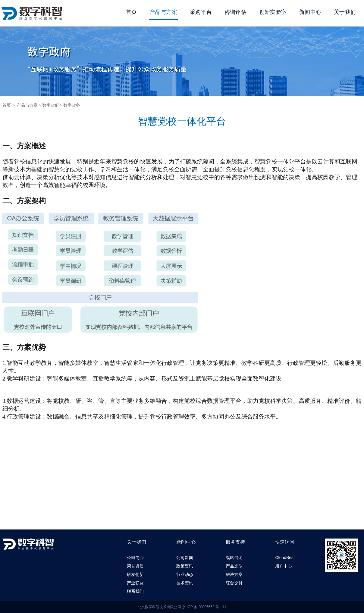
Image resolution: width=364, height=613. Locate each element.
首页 (132, 12)
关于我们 (345, 12)
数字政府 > (52, 105)
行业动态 (185, 574)
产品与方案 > (29, 105)
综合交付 (234, 583)
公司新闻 (185, 558)
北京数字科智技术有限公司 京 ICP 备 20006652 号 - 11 (182, 607)
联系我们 (135, 591)
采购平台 (201, 12)
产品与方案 (163, 12)
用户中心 (284, 566)
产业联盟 (135, 583)
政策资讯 (185, 566)
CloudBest (285, 558)
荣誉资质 (135, 566)
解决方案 (234, 574)
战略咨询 (234, 558)
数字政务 (72, 105)
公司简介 (135, 558)
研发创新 (135, 574)
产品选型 (234, 566)
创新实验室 (273, 12)
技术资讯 (185, 583)
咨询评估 (235, 12)
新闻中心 (310, 12)
